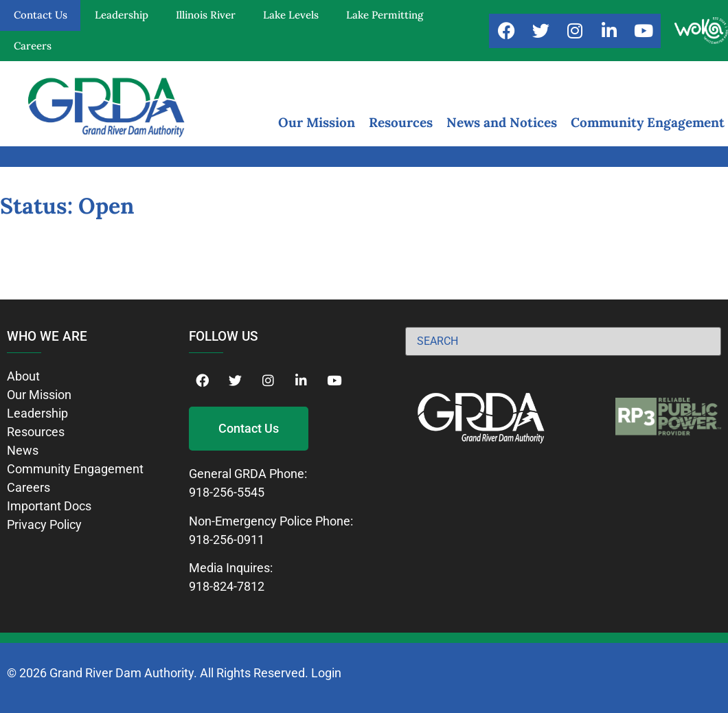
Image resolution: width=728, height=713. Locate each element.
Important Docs (49, 506)
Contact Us (41, 15)
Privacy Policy (44, 524)
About (23, 376)
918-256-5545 (227, 492)
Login (326, 673)
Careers (33, 46)
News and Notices (502, 122)
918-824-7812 (227, 586)
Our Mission (317, 122)
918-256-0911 (227, 540)
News (23, 450)
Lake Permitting (385, 15)
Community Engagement (648, 122)
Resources (401, 122)
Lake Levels (291, 15)
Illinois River (206, 15)
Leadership (122, 15)
